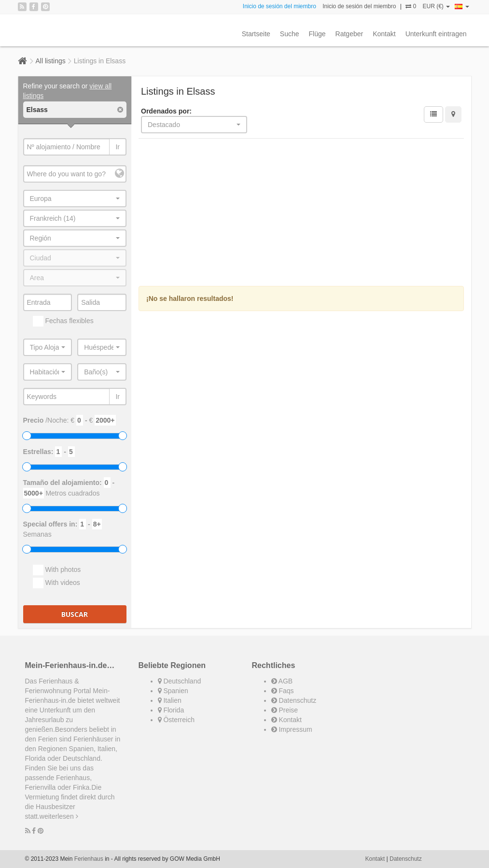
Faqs (283, 691)
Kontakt (384, 34)
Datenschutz (294, 700)
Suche (290, 34)
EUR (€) (436, 6)
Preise (285, 710)
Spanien (173, 691)
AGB (282, 681)
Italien (170, 700)
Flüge (317, 34)
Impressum (292, 729)
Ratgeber (349, 34)
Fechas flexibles (63, 321)
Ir (118, 147)
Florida (171, 710)
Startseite (256, 34)
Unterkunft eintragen (436, 34)
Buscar (75, 614)
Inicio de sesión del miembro (279, 6)
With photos (57, 570)
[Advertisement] (301, 213)
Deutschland (180, 681)
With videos (56, 583)
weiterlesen (59, 816)
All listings (51, 61)
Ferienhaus (89, 859)
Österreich (176, 720)
